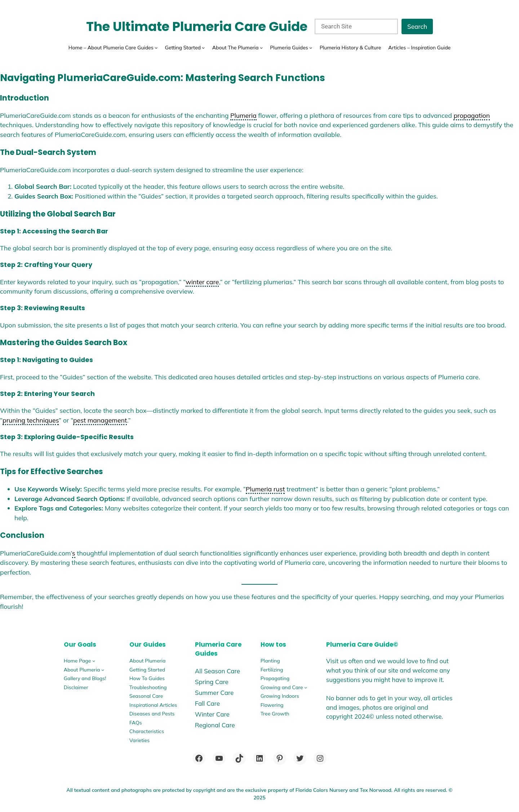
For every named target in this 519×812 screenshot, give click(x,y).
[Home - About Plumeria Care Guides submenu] (156, 48)
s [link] (74, 553)
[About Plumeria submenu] (103, 670)
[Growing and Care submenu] (306, 687)
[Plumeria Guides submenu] (311, 48)
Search (417, 26)
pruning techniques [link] (31, 420)
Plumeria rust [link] (265, 489)
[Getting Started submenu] (203, 48)
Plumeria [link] (243, 115)
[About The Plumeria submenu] (261, 48)
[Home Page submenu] (94, 661)
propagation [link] (472, 115)
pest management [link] (100, 420)
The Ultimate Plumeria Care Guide (197, 26)
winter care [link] (202, 282)
